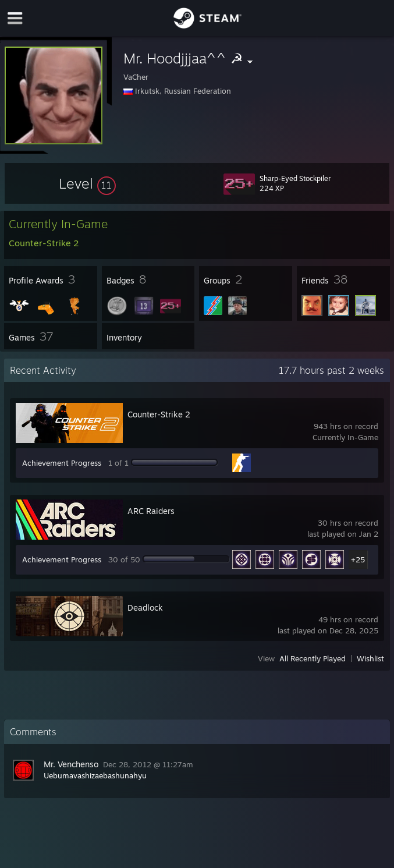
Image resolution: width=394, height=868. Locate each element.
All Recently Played (313, 658)
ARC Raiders (151, 511)
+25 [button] (358, 559)
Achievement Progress (62, 463)
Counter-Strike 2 (159, 414)
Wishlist (370, 658)
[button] (87, 183)
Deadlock (145, 607)
